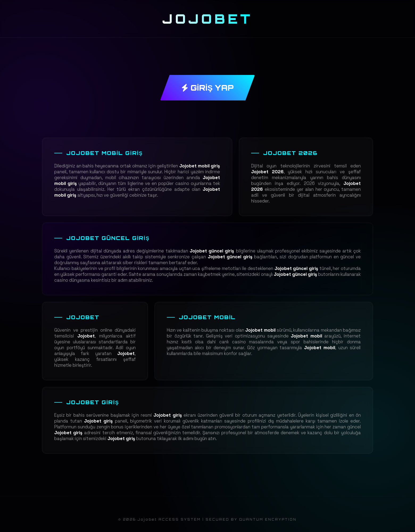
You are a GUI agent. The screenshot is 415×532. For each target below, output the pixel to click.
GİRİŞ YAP (207, 88)
